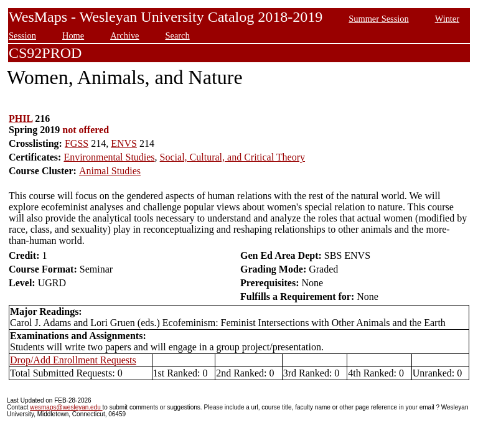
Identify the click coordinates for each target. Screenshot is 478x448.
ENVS (124, 143)
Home (73, 35)
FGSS (77, 143)
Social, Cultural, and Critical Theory (232, 157)
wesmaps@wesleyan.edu (66, 407)
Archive (124, 35)
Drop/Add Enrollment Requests (73, 360)
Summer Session (378, 19)
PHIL (21, 119)
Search (178, 35)
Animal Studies (110, 171)
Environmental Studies (109, 157)
